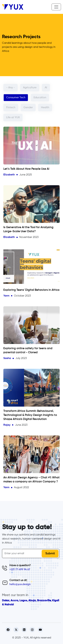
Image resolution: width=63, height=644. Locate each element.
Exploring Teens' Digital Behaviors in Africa (31, 290)
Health (45, 108)
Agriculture (30, 88)
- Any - (10, 88)
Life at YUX (13, 118)
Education (40, 98)
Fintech (11, 108)
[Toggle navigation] (56, 7)
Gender (28, 108)
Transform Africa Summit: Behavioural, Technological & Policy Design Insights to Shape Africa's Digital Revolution (30, 415)
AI (46, 88)
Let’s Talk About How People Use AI (26, 169)
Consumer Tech (16, 98)
